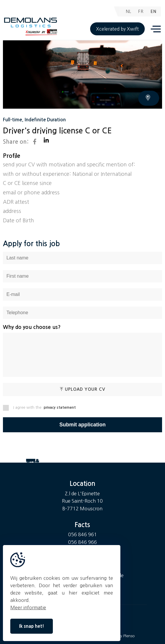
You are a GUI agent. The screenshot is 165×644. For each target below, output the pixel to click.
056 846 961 (82, 534)
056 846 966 (82, 542)
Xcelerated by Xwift (117, 29)
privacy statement (60, 407)
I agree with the (39, 408)
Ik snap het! (32, 626)
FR (141, 11)
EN (154, 11)
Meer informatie (28, 607)
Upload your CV (83, 389)
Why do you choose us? (32, 327)
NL (129, 11)
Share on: (20, 142)
